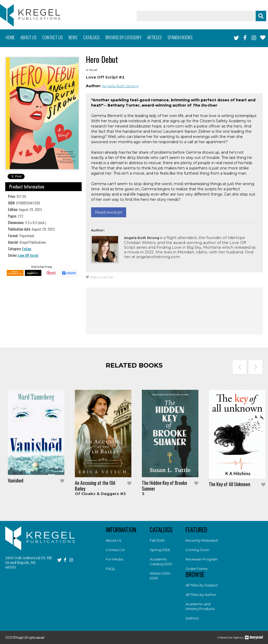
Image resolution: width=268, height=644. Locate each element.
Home (10, 37)
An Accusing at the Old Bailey (95, 486)
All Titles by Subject (202, 585)
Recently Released (202, 540)
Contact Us (115, 550)
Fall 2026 (157, 540)
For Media (114, 559)
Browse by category (123, 37)
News (73, 37)
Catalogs (91, 37)
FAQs (110, 569)
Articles (154, 37)
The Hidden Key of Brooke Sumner (164, 486)
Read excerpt (109, 212)
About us (29, 37)
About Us (113, 540)
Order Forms (197, 569)
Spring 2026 (160, 550)
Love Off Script (28, 255)
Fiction (27, 249)
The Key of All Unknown (230, 484)
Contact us (53, 37)
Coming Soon (197, 550)
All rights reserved (35, 637)
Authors (192, 618)
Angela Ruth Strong (120, 86)
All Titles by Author (201, 595)
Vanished (16, 480)
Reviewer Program (202, 559)
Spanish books (180, 37)
